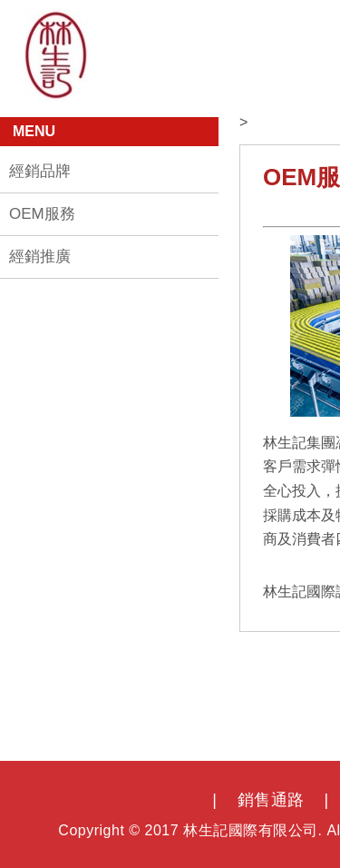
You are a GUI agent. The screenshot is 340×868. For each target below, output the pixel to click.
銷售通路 (271, 800)
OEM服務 (42, 214)
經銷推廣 (40, 256)
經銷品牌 (40, 171)
